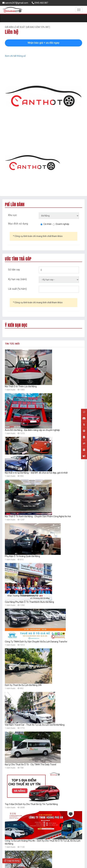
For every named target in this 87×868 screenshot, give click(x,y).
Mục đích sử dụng (18, 224)
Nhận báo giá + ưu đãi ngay (43, 43)
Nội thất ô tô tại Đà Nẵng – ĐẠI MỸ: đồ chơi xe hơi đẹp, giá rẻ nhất (36, 473)
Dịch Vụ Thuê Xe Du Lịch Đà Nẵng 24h (23, 685)
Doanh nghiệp (62, 224)
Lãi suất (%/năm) (17, 289)
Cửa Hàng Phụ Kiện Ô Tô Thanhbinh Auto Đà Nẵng (29, 602)
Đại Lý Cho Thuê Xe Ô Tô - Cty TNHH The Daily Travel (31, 765)
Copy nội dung (12, 861)
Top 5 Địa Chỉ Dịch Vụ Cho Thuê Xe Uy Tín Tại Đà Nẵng (31, 804)
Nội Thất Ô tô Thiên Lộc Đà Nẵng (21, 386)
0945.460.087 (40, 3)
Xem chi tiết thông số (15, 56)
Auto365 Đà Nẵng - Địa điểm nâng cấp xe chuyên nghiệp (32, 430)
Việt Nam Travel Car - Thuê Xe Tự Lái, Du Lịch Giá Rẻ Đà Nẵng (35, 725)
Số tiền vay (14, 270)
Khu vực (12, 215)
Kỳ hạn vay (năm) (17, 279)
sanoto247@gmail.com (15, 3)
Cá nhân (48, 224)
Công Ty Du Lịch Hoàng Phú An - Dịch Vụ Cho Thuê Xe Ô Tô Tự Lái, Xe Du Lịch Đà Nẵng (43, 842)
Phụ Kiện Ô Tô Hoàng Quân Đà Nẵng (22, 556)
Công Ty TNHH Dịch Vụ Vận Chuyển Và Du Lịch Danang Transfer (36, 642)
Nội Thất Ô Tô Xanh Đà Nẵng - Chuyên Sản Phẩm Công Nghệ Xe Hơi (38, 516)
